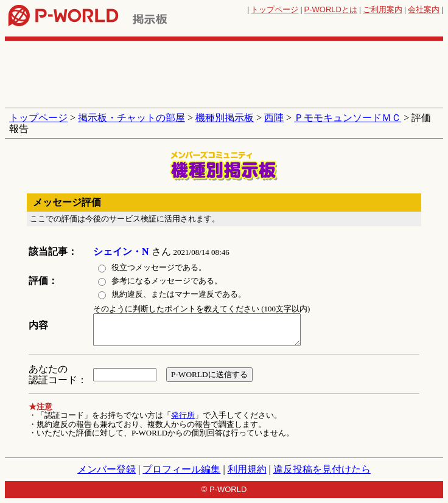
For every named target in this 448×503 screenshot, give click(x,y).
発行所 (183, 415)
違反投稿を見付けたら (322, 469)
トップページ (275, 9)
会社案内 (424, 9)
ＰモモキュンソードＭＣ (348, 118)
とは (331, 9)
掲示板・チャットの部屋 (131, 118)
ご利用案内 (383, 9)
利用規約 (247, 469)
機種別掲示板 (225, 118)
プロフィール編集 (181, 469)
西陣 (274, 118)
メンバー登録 (107, 469)
